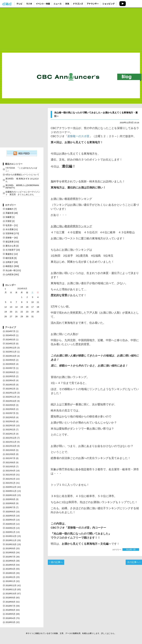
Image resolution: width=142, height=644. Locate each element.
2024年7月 (10, 331)
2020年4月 (10, 520)
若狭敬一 (12, 238)
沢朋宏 (10, 221)
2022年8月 (10, 409)
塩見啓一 (12, 225)
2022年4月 (10, 421)
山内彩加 (12, 274)
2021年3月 (10, 475)
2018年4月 (10, 618)
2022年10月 (11, 401)
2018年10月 (11, 594)
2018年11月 (11, 589)
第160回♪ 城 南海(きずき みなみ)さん (22, 180)
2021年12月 (11, 438)
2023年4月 (10, 380)
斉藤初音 (12, 213)
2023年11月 (11, 352)
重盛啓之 (12, 254)
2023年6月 (10, 372)
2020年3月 (10, 524)
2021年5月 (10, 467)
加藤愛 (10, 217)
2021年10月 (11, 446)
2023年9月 (10, 360)
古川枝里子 (13, 250)
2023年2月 (10, 389)
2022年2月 (10, 430)
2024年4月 (10, 335)
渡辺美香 (12, 242)
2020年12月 (11, 487)
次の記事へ (134, 562)
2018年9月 (10, 598)
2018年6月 (10, 610)
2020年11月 (11, 491)
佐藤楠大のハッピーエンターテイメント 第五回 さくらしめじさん (23, 193)
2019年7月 (10, 557)
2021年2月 (10, 479)
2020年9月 (10, 499)
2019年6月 (10, 561)
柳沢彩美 (11, 258)
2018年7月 (10, 606)
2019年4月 (10, 569)
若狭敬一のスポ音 (78, 136)
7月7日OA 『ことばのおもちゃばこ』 (21, 169)
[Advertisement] (71, 29)
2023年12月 (11, 348)
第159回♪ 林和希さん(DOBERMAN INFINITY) (22, 187)
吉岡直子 (12, 262)
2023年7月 (10, 368)
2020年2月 (10, 528)
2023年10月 (11, 356)
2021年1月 (10, 483)
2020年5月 (10, 516)
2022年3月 (10, 426)
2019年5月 (10, 565)
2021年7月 (10, 458)
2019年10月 (11, 544)
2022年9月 (10, 405)
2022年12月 (11, 393)
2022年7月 (10, 413)
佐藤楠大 (11, 209)
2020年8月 (10, 503)
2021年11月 (11, 442)
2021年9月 (10, 450)
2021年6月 (10, 462)
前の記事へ (56, 562)
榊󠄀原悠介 (12, 266)
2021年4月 (10, 471)
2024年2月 (10, 344)
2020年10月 (11, 495)
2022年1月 (10, 434)
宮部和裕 (12, 233)
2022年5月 (10, 417)
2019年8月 (10, 553)
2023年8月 (10, 364)
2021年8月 (10, 454)
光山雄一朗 (131, 550)
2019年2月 (10, 577)
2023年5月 (10, 376)
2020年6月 (10, 512)
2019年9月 (10, 548)
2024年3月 (10, 340)
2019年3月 (10, 573)
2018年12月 (11, 585)
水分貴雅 (12, 229)
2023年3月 (10, 385)
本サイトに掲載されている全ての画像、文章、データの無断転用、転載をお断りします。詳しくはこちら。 (71, 633)
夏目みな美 (12, 246)
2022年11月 (11, 397)
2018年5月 (10, 614)
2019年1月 (10, 581)
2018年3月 (10, 622)
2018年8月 (10, 602)
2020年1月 (10, 532)
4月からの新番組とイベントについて (22, 175)
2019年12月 (11, 536)
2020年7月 (10, 507)
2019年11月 (11, 540)
